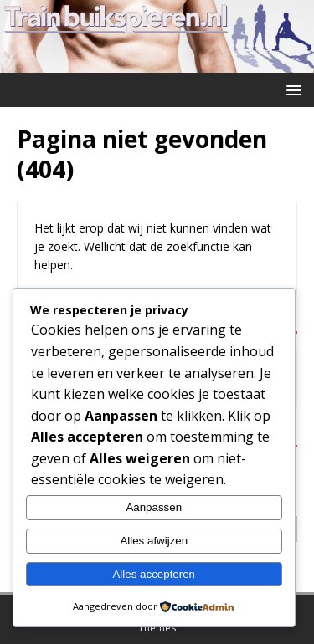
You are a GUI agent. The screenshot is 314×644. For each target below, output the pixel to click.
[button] (291, 89)
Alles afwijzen (154, 541)
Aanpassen (154, 507)
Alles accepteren (154, 574)
